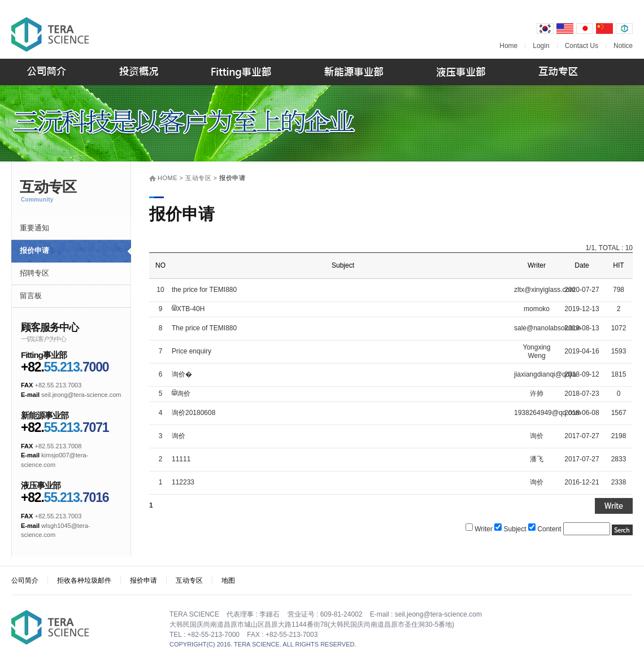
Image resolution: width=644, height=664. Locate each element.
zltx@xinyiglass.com (545, 290)
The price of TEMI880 (204, 328)
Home (508, 46)
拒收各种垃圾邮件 (84, 580)
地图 (228, 580)
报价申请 (34, 250)
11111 (181, 459)
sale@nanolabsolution (547, 328)
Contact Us (582, 46)
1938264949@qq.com (547, 413)
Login (541, 46)
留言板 (31, 296)
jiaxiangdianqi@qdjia (545, 374)
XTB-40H (191, 309)
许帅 (537, 394)
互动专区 (189, 580)
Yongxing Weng (537, 352)
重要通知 (34, 228)
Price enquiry (192, 351)
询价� (182, 374)
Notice (623, 46)
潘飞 (537, 459)
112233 (183, 482)
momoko (537, 309)
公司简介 (25, 580)
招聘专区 (34, 273)
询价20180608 (193, 413)
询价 (184, 394)
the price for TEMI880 (204, 290)
